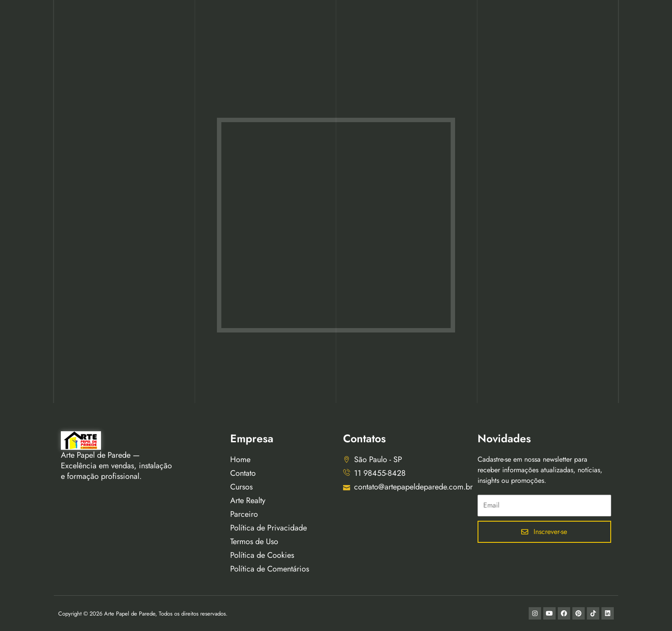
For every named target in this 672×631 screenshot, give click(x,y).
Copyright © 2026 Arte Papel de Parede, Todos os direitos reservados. (143, 614)
